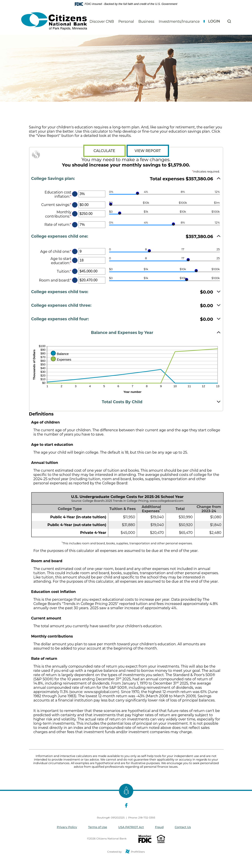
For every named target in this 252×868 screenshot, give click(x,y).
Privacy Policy (67, 827)
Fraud (159, 827)
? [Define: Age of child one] (75, 251)
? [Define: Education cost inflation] (75, 194)
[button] (229, 21)
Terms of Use (98, 827)
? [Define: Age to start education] (75, 260)
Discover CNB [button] (102, 22)
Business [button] (146, 22)
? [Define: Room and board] (75, 280)
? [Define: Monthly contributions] (75, 214)
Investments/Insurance (179, 22)
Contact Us (183, 827)
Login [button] (214, 21)
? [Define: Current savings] (75, 205)
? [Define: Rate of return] (75, 225)
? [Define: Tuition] (75, 271)
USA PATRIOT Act (131, 827)
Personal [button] (126, 22)
